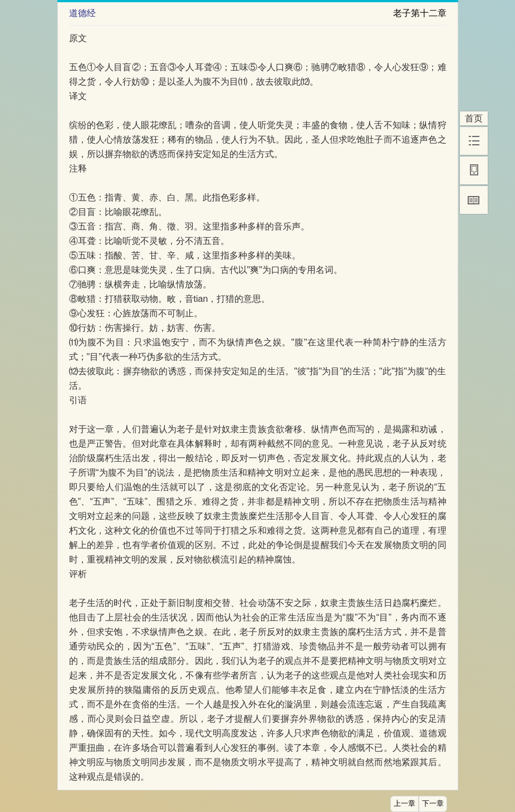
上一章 (404, 804)
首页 (474, 118)
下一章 (433, 804)
